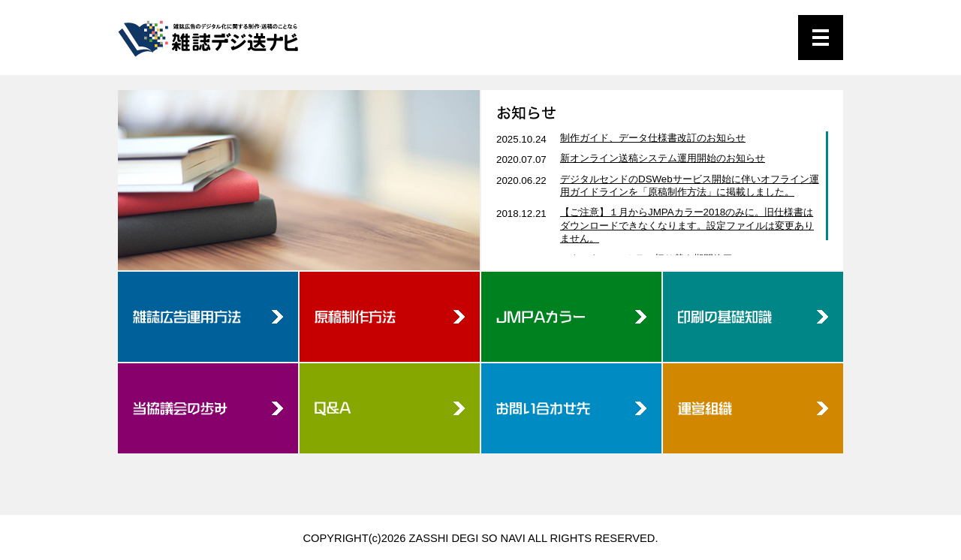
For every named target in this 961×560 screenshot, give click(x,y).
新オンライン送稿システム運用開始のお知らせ (663, 158)
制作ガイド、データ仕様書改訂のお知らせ (653, 138)
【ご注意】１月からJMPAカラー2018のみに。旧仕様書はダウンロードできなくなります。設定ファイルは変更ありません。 (687, 225)
